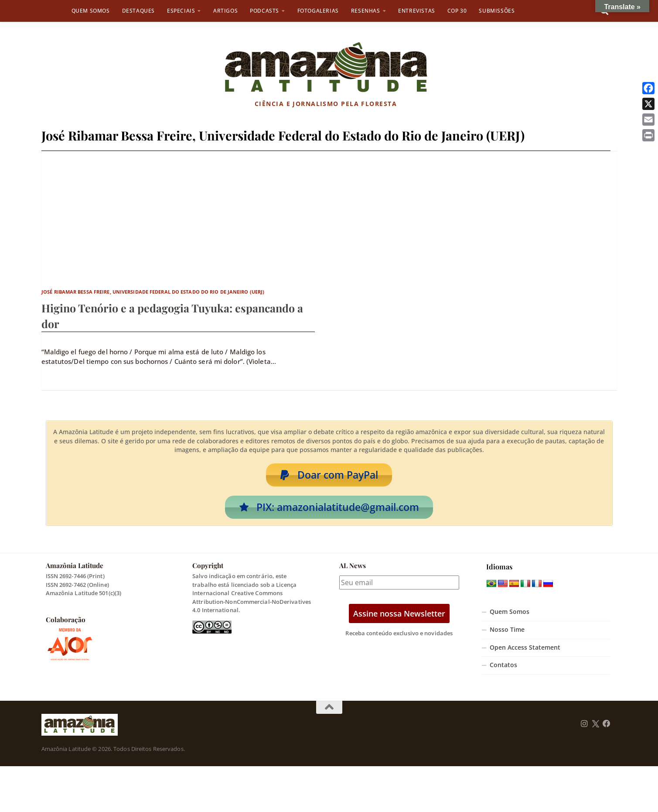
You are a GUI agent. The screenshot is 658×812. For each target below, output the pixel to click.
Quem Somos (91, 11)
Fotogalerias (318, 11)
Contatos (503, 666)
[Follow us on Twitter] (595, 725)
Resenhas (366, 11)
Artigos (225, 11)
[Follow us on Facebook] (607, 725)
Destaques (138, 11)
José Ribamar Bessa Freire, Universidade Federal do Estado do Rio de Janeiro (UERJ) (153, 292)
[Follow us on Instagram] (584, 725)
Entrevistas (417, 11)
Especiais (181, 11)
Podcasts (264, 11)
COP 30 (457, 11)
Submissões (497, 11)
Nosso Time (507, 631)
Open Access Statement (525, 648)
